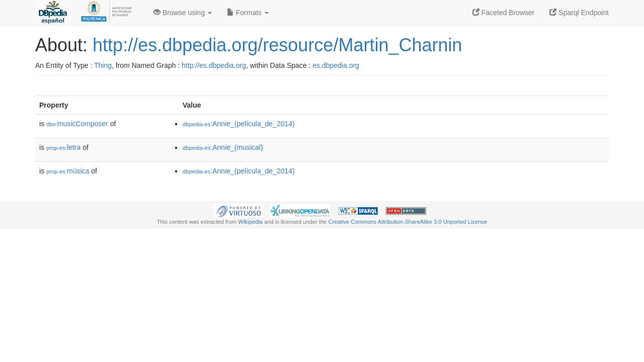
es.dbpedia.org (336, 65)
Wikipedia (250, 222)
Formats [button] (248, 13)
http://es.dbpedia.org (214, 65)
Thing (103, 65)
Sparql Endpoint (579, 13)
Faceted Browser (504, 13)
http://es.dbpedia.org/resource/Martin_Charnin (277, 45)
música (68, 171)
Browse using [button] (183, 13)
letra (63, 147)
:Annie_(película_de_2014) (239, 124)
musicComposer (77, 124)
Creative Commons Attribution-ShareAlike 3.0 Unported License (408, 222)
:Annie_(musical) (223, 147)
